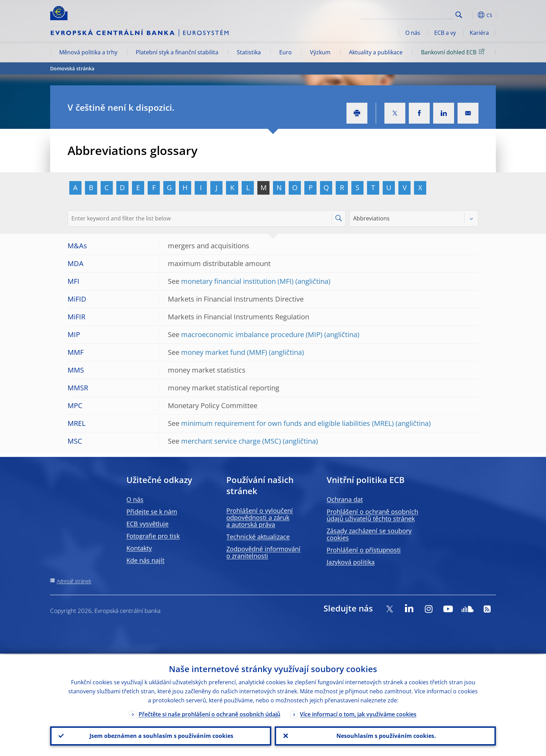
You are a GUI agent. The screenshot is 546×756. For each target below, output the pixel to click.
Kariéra (479, 33)
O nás (413, 33)
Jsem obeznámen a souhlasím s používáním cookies (161, 735)
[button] (471, 15)
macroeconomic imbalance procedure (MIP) (252, 334)
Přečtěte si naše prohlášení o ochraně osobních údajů (209, 713)
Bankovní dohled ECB (454, 52)
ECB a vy (445, 33)
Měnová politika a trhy (88, 52)
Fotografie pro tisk (153, 536)
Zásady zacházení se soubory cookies (369, 534)
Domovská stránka (72, 68)
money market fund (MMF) (224, 352)
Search (459, 15)
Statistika (249, 52)
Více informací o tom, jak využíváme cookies (358, 713)
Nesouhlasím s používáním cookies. (385, 735)
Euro (286, 52)
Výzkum (320, 52)
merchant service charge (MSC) (231, 441)
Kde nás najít (145, 560)
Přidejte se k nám (152, 512)
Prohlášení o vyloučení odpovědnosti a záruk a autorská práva (260, 517)
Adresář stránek (74, 581)
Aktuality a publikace (376, 52)
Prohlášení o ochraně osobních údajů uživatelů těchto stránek (372, 515)
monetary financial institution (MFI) (237, 281)
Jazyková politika (351, 562)
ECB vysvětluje (147, 524)
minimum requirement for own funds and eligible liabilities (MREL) (287, 423)
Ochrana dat (345, 499)
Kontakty (139, 548)
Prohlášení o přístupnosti (364, 550)
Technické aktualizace (258, 537)
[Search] (418, 14)
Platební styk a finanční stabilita (177, 52)
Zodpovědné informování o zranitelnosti (263, 552)
